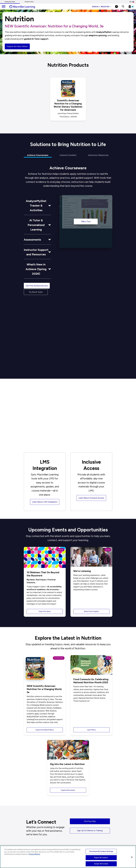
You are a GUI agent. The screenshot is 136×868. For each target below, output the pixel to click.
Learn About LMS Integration (45, 502)
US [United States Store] (132, 2)
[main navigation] (4, 7)
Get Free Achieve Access (37, 286)
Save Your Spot (45, 611)
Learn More (91, 730)
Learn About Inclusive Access (91, 498)
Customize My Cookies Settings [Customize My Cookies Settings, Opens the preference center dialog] (101, 851)
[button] (123, 7)
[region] (68, 857)
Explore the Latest (68, 790)
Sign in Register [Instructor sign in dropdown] (101, 7)
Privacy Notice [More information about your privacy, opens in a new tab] (34, 854)
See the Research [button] (46, 387)
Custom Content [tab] (68, 155)
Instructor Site (10, 2)
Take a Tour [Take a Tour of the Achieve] (86, 221)
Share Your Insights (91, 611)
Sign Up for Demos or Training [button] (90, 831)
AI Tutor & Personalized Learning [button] (36, 225)
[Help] (117, 7)
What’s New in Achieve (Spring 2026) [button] (36, 269)
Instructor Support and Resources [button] (36, 252)
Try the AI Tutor (36, 292)
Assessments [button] (32, 240)
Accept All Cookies (101, 864)
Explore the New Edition (17, 46)
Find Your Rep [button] (90, 821)
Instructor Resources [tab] (98, 155)
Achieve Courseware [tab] (38, 155)
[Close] (132, 857)
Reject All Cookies (101, 858)
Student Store (29, 2)
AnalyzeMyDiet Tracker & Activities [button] (36, 206)
